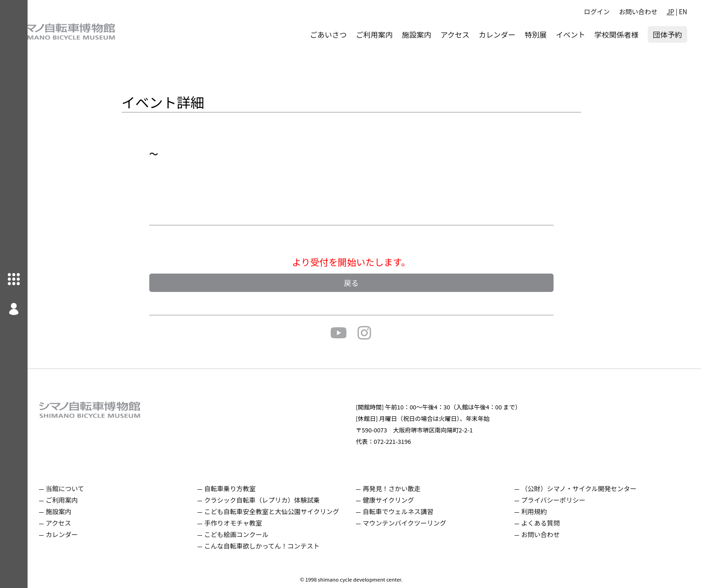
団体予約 (667, 34)
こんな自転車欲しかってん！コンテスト (275, 546)
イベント (571, 34)
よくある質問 (554, 523)
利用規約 (547, 511)
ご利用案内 (374, 34)
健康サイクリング (401, 500)
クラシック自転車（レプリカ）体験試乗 (275, 500)
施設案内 (417, 34)
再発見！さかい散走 (405, 488)
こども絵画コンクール (249, 534)
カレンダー (497, 34)
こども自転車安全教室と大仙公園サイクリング (285, 511)
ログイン (597, 11)
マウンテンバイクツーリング (418, 523)
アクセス (455, 34)
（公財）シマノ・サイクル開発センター (592, 488)
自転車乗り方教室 (243, 488)
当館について (78, 488)
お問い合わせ (638, 11)
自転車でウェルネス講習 (411, 511)
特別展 (536, 34)
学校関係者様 (616, 34)
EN (683, 11)
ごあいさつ (328, 34)
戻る (364, 283)
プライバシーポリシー (566, 500)
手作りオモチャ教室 (246, 523)
